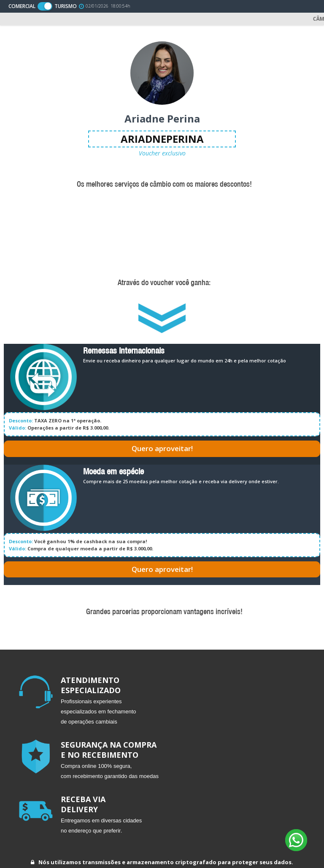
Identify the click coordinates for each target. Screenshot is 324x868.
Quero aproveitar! (162, 448)
